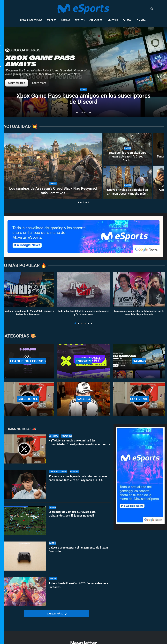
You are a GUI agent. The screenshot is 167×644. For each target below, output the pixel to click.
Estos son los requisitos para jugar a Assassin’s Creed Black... (128, 157)
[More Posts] (57, 614)
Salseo (127, 20)
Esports (51, 20)
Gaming (65, 20)
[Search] (152, 9)
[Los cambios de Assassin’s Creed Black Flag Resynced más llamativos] (53, 166)
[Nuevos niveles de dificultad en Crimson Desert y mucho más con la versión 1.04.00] (128, 182)
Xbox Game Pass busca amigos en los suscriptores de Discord (84, 99)
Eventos (80, 20)
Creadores (96, 20)
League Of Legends (31, 20)
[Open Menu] (157, 9)
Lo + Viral (141, 20)
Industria (112, 20)
